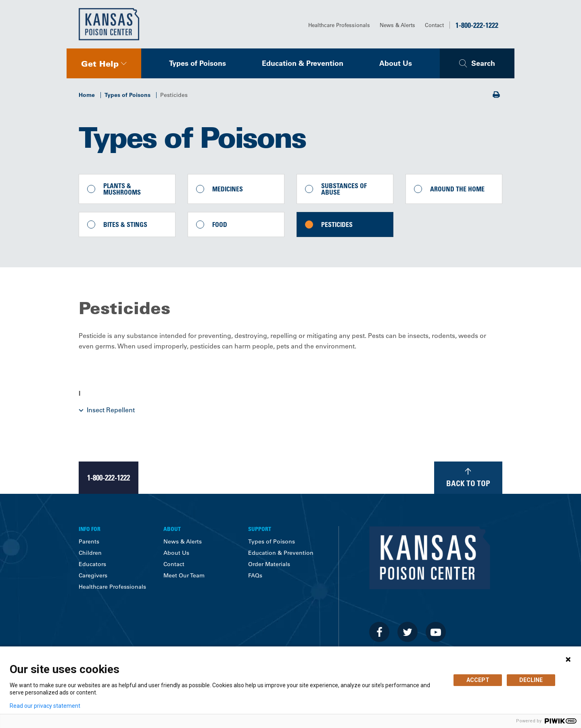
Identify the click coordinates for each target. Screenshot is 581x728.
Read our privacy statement (45, 706)
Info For (90, 529)
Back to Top (468, 483)
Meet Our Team (184, 575)
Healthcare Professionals (339, 25)
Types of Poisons (197, 63)
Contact (434, 25)
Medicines (228, 189)
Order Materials (269, 564)
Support (260, 529)
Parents (89, 541)
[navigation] (104, 63)
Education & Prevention (303, 63)
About (172, 529)
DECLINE (531, 680)
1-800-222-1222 (477, 25)
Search (483, 63)
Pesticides (337, 224)
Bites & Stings (125, 224)
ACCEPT (478, 680)
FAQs (255, 575)
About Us (396, 63)
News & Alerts (397, 25)
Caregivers (93, 575)
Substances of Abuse (344, 189)
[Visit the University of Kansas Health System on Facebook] (379, 632)
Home (87, 95)
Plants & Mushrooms (122, 189)
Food (220, 224)
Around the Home (457, 189)
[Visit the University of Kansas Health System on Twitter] (408, 632)
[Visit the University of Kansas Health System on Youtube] (436, 632)
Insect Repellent (111, 410)
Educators (92, 564)
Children (90, 553)
